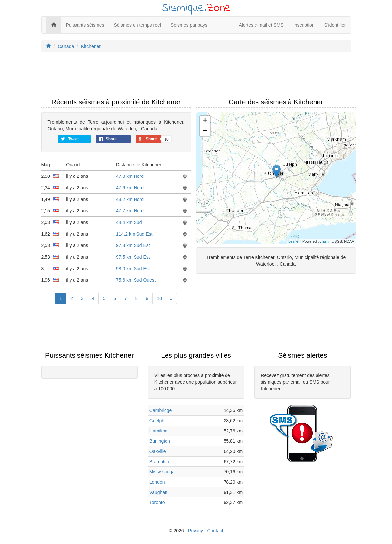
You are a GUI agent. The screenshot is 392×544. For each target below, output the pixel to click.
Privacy (196, 531)
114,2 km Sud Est (134, 234)
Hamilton (158, 431)
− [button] (205, 131)
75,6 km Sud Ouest (136, 280)
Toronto (157, 502)
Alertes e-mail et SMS (261, 25)
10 (159, 298)
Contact (215, 531)
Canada (66, 46)
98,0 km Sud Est (133, 269)
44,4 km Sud (129, 222)
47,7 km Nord (130, 211)
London (157, 482)
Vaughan (158, 492)
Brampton (159, 462)
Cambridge (161, 410)
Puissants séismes (85, 25)
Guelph (157, 421)
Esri (326, 241)
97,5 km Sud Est (133, 257)
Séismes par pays (189, 25)
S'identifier (335, 25)
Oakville (158, 451)
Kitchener (91, 46)
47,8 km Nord (130, 176)
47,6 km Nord (130, 188)
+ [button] (205, 121)
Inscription (304, 25)
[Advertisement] (196, 77)
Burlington (160, 441)
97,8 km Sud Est (133, 245)
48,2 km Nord (130, 199)
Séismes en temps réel (137, 25)
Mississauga (162, 472)
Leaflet (294, 241)
